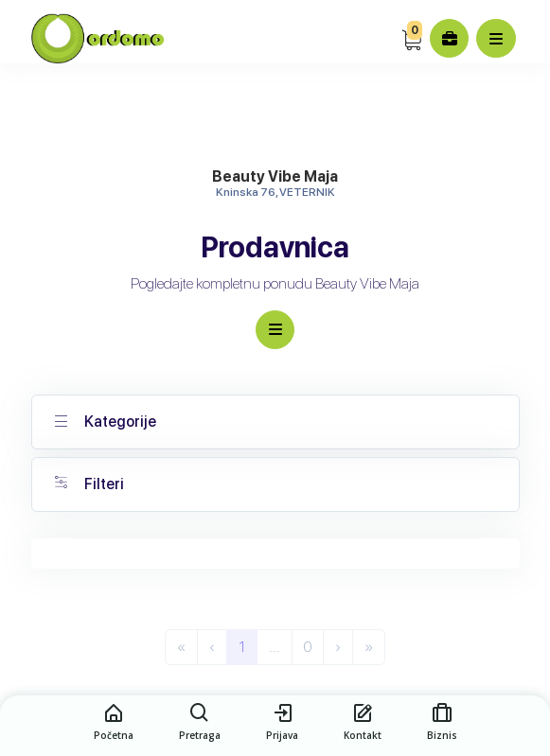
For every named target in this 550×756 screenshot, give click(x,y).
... (275, 647)
